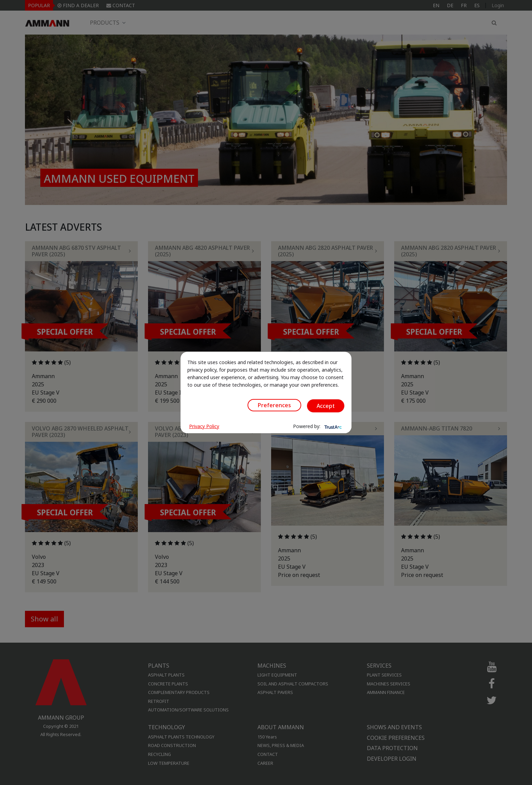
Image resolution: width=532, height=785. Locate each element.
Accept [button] (326, 406)
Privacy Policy (204, 426)
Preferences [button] (274, 405)
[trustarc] (332, 426)
